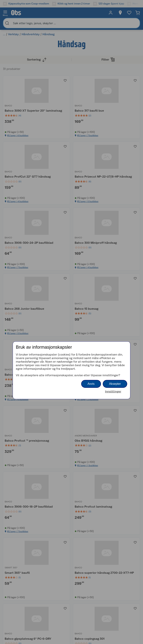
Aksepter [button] (115, 384)
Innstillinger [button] (113, 391)
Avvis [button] (91, 384)
